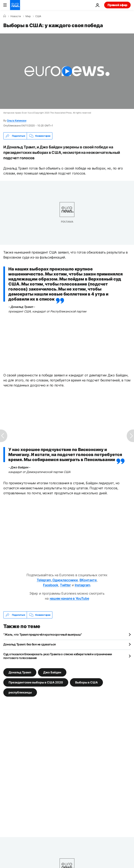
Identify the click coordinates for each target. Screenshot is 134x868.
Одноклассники (65, 580)
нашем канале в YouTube (69, 598)
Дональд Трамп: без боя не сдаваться (30, 644)
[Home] (5, 16)
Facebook (51, 585)
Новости (16, 16)
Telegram (44, 580)
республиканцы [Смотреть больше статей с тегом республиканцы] (20, 692)
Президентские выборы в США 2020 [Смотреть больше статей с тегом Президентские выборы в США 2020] (36, 682)
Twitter (65, 585)
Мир (28, 16)
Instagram (82, 585)
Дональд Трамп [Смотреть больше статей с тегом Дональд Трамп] (20, 672)
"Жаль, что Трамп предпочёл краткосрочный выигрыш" (43, 634)
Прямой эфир (117, 5)
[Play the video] (67, 71)
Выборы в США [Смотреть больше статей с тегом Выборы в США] (86, 682)
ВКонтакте (88, 580)
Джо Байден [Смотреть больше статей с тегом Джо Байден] (52, 672)
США (38, 16)
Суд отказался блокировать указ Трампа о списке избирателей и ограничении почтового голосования (58, 656)
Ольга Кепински (17, 120)
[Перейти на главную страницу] (15, 5)
